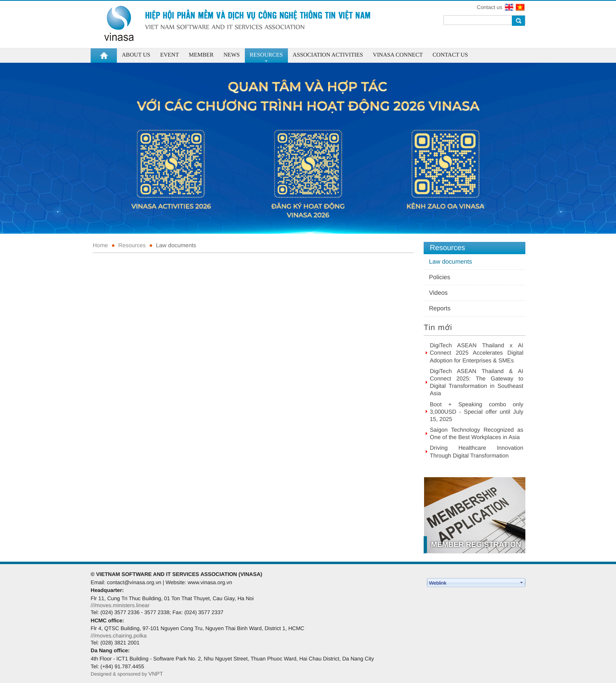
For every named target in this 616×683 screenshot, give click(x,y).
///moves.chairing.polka (119, 636)
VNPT (156, 674)
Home (100, 245)
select (522, 583)
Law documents (176, 245)
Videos (438, 293)
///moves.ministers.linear (120, 605)
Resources (132, 245)
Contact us (490, 7)
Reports (440, 308)
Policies (440, 277)
